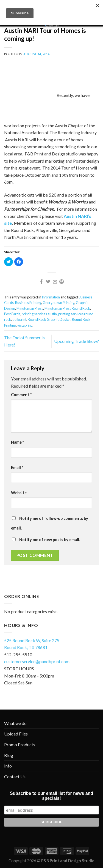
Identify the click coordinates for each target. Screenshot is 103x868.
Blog (9, 755)
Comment (21, 395)
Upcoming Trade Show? (76, 341)
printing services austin (39, 314)
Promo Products (20, 744)
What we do (15, 723)
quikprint (19, 319)
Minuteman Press (30, 308)
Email (17, 468)
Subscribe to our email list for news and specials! (51, 796)
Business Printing (28, 303)
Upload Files (16, 734)
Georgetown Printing (59, 303)
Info (8, 766)
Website (19, 493)
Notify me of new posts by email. (50, 540)
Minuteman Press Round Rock (67, 308)
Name (17, 442)
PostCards (12, 314)
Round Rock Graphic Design (49, 319)
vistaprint (25, 325)
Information (51, 297)
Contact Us (15, 776)
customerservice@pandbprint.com (37, 661)
